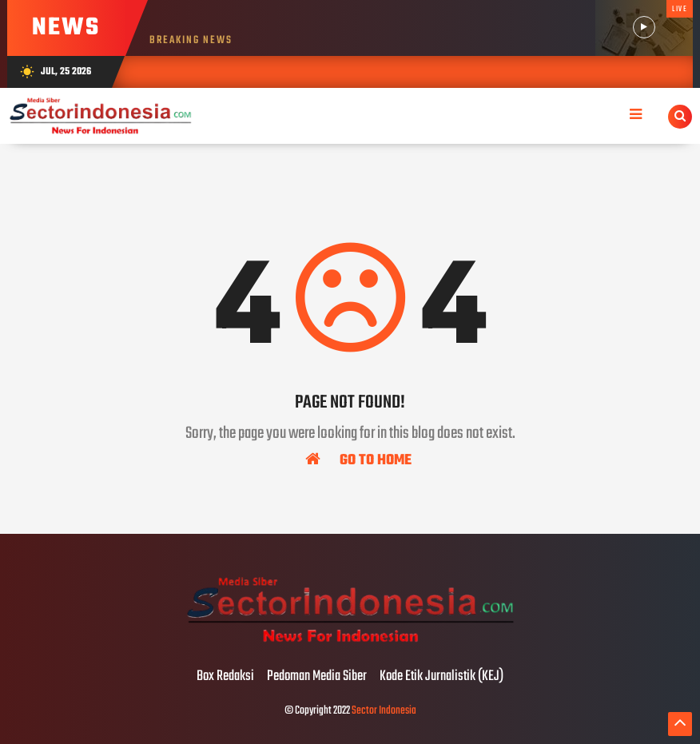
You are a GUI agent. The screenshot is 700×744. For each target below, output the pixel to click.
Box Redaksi (225, 677)
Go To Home (358, 460)
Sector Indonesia (384, 711)
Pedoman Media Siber (317, 677)
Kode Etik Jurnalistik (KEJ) (441, 677)
